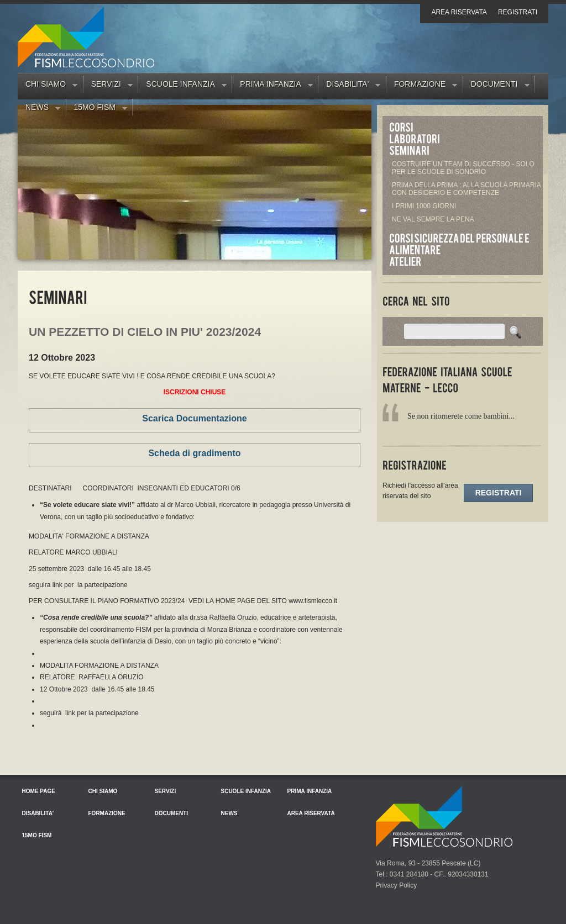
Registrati (518, 12)
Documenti (496, 86)
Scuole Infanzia (182, 86)
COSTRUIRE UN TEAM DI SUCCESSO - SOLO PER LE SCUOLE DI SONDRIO (463, 168)
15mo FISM (97, 109)
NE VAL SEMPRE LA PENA (433, 219)
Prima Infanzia (272, 86)
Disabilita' (349, 86)
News (39, 109)
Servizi (108, 86)
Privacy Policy (397, 885)
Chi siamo (48, 86)
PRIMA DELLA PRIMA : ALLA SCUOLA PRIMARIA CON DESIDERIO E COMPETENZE (466, 189)
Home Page (39, 791)
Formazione (422, 86)
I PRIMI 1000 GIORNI (424, 206)
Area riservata (459, 12)
